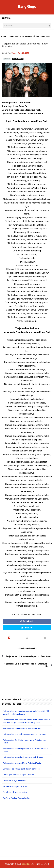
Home (4, 36)
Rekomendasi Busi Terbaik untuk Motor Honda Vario (24, 734)
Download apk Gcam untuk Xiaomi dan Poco (21, 769)
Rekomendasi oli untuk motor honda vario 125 (22, 728)
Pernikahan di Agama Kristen (15, 786)
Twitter (27, 628)
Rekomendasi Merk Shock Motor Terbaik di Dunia (23, 757)
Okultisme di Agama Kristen (14, 780)
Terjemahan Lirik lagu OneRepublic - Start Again (29, 656)
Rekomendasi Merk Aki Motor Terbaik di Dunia (22, 763)
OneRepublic (14, 36)
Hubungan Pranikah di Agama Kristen (18, 775)
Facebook (27, 621)
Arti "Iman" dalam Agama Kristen (16, 798)
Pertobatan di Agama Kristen (15, 792)
